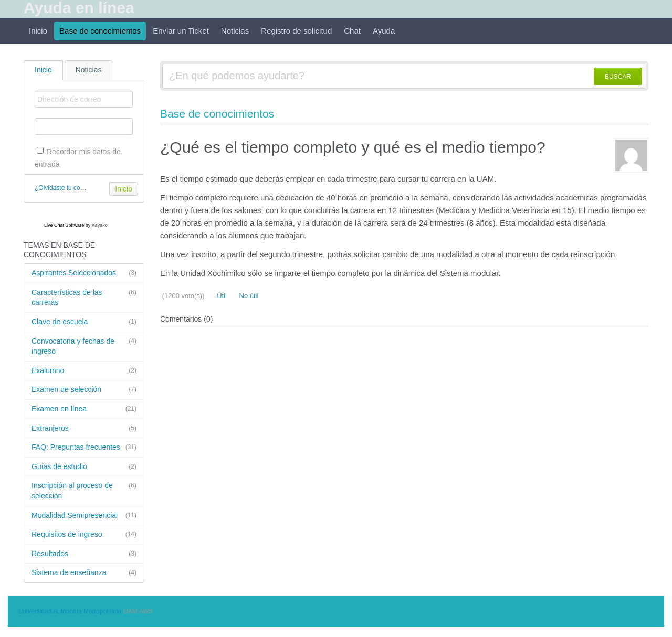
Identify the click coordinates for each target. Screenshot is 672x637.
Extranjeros (84, 429)
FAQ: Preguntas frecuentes (84, 448)
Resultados (84, 554)
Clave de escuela (84, 322)
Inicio (38, 31)
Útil (221, 296)
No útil (248, 296)
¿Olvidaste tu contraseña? (71, 188)
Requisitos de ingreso (84, 535)
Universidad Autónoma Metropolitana (70, 611)
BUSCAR (618, 77)
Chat (352, 31)
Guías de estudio (84, 467)
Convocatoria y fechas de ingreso (84, 346)
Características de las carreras (84, 297)
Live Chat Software (64, 225)
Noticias (235, 31)
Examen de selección (84, 390)
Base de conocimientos (100, 31)
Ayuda (384, 31)
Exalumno (84, 371)
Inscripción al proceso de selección (84, 490)
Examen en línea (84, 409)
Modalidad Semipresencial (84, 516)
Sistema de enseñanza (84, 573)
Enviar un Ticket (181, 31)
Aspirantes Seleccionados (84, 273)
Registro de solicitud (296, 31)
